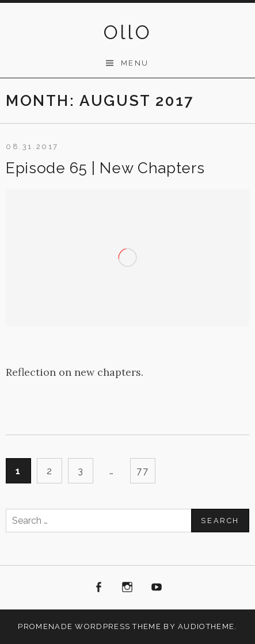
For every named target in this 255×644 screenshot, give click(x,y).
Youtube (157, 588)
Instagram (128, 588)
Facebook (98, 588)
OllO (128, 32)
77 (142, 471)
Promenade (45, 626)
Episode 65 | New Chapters (105, 168)
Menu (135, 63)
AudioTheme (206, 626)
